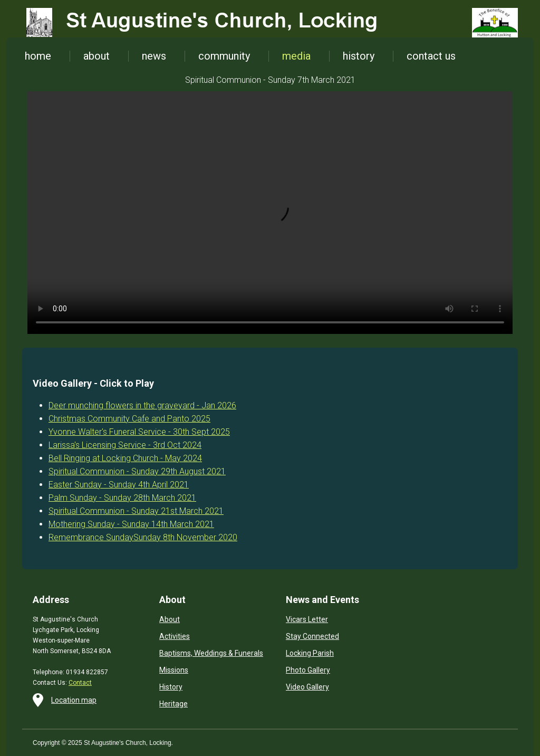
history (359, 56)
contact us (431, 56)
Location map (74, 700)
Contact (80, 683)
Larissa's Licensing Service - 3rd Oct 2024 (125, 445)
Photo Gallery (308, 670)
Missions (174, 670)
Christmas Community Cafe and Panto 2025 (129, 419)
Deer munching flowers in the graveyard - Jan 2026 (142, 405)
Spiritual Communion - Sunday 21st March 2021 (136, 511)
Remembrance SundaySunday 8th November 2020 (143, 537)
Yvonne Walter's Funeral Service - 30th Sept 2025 (139, 432)
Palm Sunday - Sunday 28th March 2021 (122, 498)
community (224, 56)
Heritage (173, 704)
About (170, 619)
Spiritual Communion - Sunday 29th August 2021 (137, 471)
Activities (175, 636)
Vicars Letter (307, 619)
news (154, 56)
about (97, 56)
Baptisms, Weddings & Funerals (211, 653)
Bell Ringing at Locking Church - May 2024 (125, 458)
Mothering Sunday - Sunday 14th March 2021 (131, 524)
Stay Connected (312, 636)
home (38, 56)
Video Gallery (307, 687)
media (296, 56)
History (171, 687)
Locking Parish (310, 653)
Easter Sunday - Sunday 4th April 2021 (119, 485)
